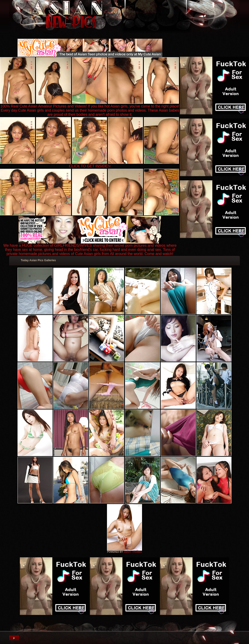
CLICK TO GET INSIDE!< (90, 166)
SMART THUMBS (133, 552)
